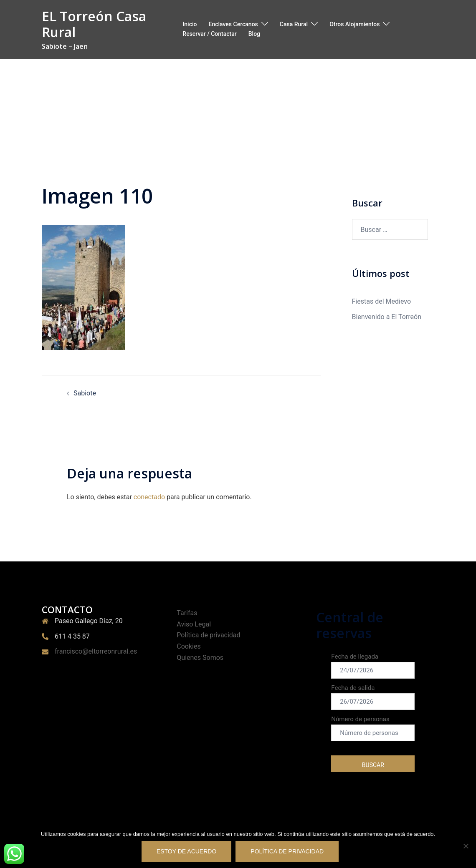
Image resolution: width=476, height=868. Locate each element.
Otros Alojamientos (354, 24)
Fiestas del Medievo (382, 301)
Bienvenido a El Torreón (387, 317)
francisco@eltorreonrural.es (96, 651)
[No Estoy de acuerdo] (466, 846)
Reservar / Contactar (209, 34)
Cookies (189, 646)
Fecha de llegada (373, 666)
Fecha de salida (373, 697)
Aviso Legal (194, 624)
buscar (373, 765)
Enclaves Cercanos (233, 24)
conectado (149, 497)
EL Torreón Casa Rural (94, 24)
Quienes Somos (200, 658)
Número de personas (373, 728)
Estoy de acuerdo (186, 851)
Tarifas (187, 613)
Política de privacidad (208, 635)
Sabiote (85, 393)
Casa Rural (294, 24)
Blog (254, 34)
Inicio (190, 24)
